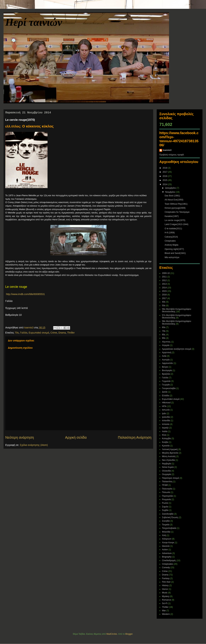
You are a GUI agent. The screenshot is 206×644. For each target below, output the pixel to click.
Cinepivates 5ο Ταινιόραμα (177, 212)
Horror (165, 589)
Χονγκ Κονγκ (168, 543)
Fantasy (166, 578)
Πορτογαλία (167, 496)
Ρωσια (165, 503)
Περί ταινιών (34, 22)
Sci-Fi (165, 603)
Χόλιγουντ (167, 539)
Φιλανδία (166, 532)
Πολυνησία (167, 489)
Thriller (71, 333)
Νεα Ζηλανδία (168, 460)
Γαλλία (24, 333)
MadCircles (112, 634)
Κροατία (166, 446)
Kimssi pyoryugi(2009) (175, 208)
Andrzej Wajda (171, 245)
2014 (165, 184)
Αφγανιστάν (167, 363)
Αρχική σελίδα (76, 437)
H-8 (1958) (170, 233)
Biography (167, 557)
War (164, 611)
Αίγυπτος (166, 342)
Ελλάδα (166, 396)
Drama (62, 333)
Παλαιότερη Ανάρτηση (135, 437)
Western (166, 614)
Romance (166, 600)
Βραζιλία (166, 374)
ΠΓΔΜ (165, 485)
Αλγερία (166, 345)
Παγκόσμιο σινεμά (170, 478)
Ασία (164, 356)
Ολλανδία (166, 471)
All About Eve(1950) (174, 200)
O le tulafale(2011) (173, 229)
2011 (164, 277)
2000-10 (166, 273)
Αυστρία (166, 360)
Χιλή (164, 535)
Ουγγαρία (166, 474)
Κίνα (164, 435)
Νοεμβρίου (171, 192)
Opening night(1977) (174, 249)
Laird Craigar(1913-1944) (177, 224)
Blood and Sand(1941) (175, 253)
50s (164, 306)
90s (164, 338)
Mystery (166, 596)
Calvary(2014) (171, 237)
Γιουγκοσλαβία (169, 388)
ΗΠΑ (164, 406)
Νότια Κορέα (168, 467)
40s (164, 302)
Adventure (167, 553)
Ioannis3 (167, 150)
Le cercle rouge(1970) (175, 220)
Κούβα (165, 442)
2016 (165, 176)
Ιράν (164, 414)
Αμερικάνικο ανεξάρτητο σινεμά (177, 349)
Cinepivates (170, 241)
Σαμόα (165, 507)
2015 (165, 180)
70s (17, 333)
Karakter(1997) (172, 216)
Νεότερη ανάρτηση (20, 437)
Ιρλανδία (166, 417)
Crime (54, 333)
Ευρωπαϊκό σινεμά (39, 333)
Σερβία (165, 510)
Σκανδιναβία (168, 514)
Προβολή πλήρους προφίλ (172, 155)
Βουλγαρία (167, 370)
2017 (165, 172)
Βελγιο (165, 367)
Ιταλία (165, 431)
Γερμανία (166, 381)
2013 (164, 284)
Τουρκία (166, 525)
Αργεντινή (167, 353)
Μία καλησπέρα (172, 257)
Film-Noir (166, 582)
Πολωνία (166, 492)
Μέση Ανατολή (169, 456)
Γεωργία (166, 385)
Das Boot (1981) (172, 196)
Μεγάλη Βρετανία (170, 453)
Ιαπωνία (166, 410)
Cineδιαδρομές (169, 560)
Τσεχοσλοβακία (169, 528)
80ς (164, 335)
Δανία (165, 392)
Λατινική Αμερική (170, 449)
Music (165, 593)
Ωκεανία (166, 546)
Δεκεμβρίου (171, 188)
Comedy (166, 568)
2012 (164, 280)
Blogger (129, 634)
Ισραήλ (165, 428)
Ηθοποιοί (166, 403)
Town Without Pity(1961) (176, 204)
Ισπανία (166, 424)
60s (164, 327)
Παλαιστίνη (167, 482)
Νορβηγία (166, 464)
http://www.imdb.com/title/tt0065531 (25, 294)
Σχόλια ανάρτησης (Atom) (34, 445)
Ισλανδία (166, 421)
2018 (165, 168)
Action (165, 550)
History (165, 585)
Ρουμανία (166, 499)
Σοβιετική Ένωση (170, 517)
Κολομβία (166, 438)
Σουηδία (166, 521)
